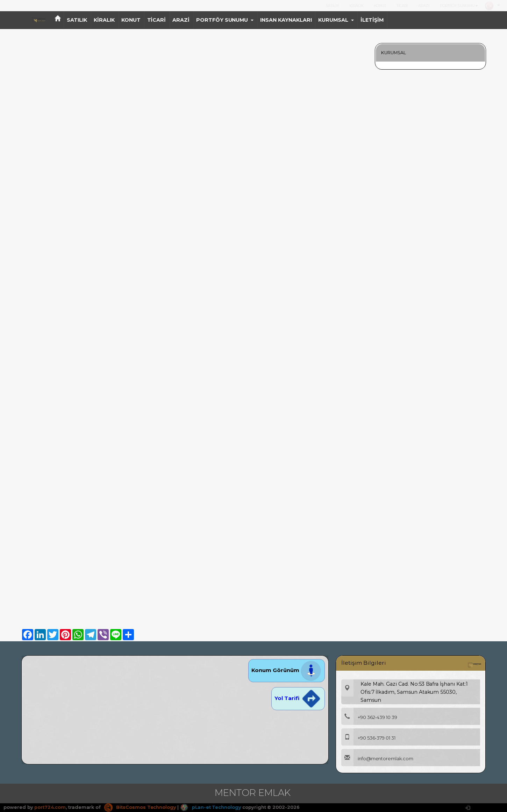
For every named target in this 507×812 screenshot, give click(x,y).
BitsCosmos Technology (140, 807)
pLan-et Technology (211, 807)
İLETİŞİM (372, 20)
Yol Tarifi (298, 698)
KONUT (380, 6)
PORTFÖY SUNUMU (459, 6)
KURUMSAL (336, 20)
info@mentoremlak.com (377, 758)
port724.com (50, 807)
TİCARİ (402, 6)
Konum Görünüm (287, 670)
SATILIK (332, 6)
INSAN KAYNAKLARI (286, 20)
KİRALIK (356, 6)
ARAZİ (424, 6)
